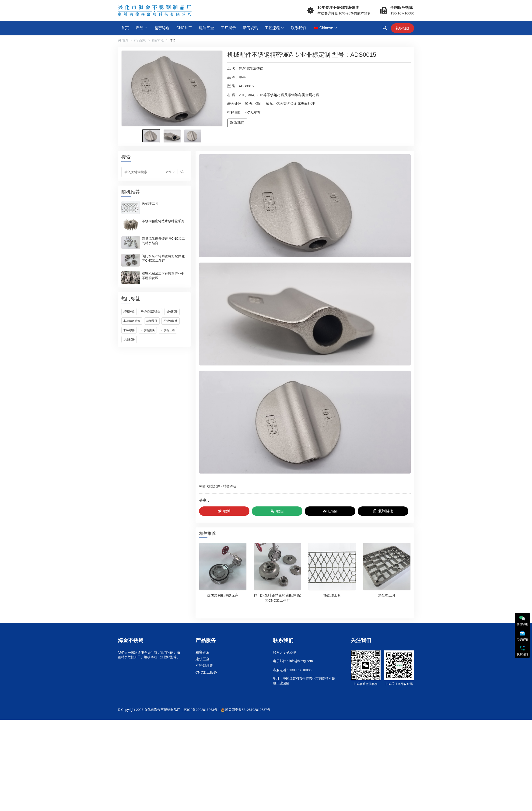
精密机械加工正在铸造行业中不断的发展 (163, 276)
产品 (140, 28)
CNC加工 (184, 28)
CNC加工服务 (206, 672)
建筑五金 (206, 28)
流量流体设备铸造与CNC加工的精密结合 (163, 240)
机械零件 (152, 321)
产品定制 (140, 40)
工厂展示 (228, 28)
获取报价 (402, 28)
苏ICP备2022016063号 (201, 710)
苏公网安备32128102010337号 (248, 710)
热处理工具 (150, 203)
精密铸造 (162, 28)
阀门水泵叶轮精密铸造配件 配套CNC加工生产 (164, 258)
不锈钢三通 (168, 330)
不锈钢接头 (148, 330)
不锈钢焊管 (204, 666)
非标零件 (129, 330)
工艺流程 (272, 28)
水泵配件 (129, 339)
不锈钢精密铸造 (150, 312)
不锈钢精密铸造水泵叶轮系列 (163, 221)
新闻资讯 (250, 28)
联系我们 (298, 28)
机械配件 (172, 312)
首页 (125, 28)
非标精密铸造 (132, 321)
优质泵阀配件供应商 (223, 595)
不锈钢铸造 (171, 321)
